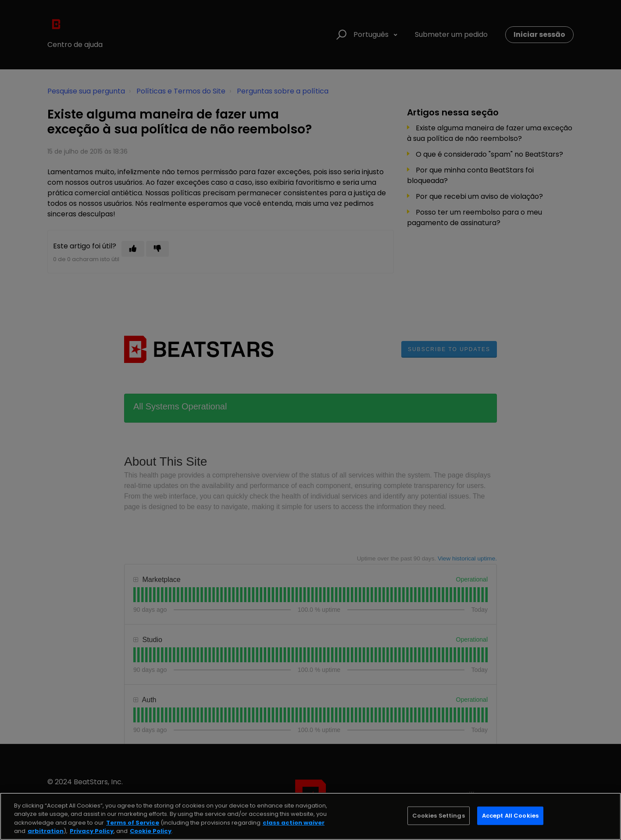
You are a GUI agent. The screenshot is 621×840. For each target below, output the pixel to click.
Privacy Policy (92, 831)
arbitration (46, 831)
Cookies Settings (439, 816)
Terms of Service (133, 823)
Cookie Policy (151, 831)
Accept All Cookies (510, 816)
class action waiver (294, 823)
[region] (310, 816)
